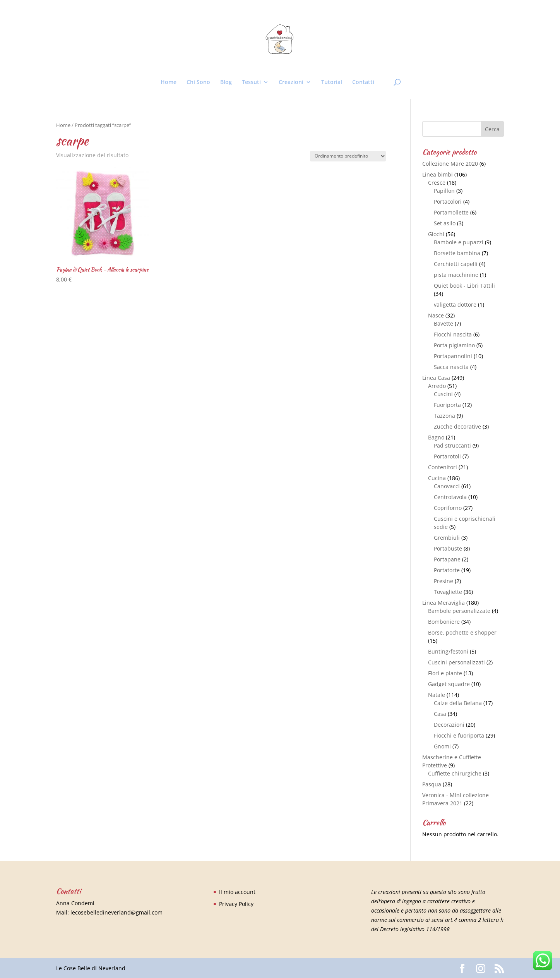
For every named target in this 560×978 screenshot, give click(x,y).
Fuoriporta (447, 405)
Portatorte (447, 570)
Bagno (436, 437)
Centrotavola (450, 497)
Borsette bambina (457, 253)
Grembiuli (447, 538)
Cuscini (443, 394)
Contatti (363, 82)
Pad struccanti (452, 445)
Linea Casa (436, 378)
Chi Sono (198, 82)
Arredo (437, 386)
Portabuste (448, 548)
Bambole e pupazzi (459, 242)
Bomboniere (444, 622)
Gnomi (442, 746)
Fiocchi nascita (453, 334)
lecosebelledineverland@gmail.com (116, 912)
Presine (444, 581)
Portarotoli (447, 456)
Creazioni (291, 82)
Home (169, 82)
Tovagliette (448, 592)
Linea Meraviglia (444, 603)
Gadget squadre (449, 684)
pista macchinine (456, 275)
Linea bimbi (438, 174)
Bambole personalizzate (459, 611)
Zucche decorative (457, 426)
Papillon (444, 191)
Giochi (436, 234)
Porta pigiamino (454, 345)
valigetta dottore (455, 305)
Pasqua (432, 784)
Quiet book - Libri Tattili (464, 286)
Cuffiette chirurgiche (455, 773)
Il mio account (237, 892)
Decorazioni (449, 725)
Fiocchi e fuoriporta (459, 735)
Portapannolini (453, 356)
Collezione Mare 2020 (450, 164)
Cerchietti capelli (456, 264)
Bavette (444, 323)
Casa (440, 714)
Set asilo (445, 223)
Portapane (447, 559)
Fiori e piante (445, 673)
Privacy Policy (236, 904)
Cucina (437, 478)
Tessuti (251, 82)
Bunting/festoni (448, 651)
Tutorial (332, 82)
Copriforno (448, 508)
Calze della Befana (458, 703)
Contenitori (443, 467)
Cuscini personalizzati (456, 662)
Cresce (437, 183)
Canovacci (447, 486)
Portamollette (451, 212)
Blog (226, 82)
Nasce (436, 315)
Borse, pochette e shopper (462, 632)
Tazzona (444, 416)
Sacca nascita (451, 367)
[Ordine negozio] (348, 156)
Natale (437, 695)
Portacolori (448, 202)
